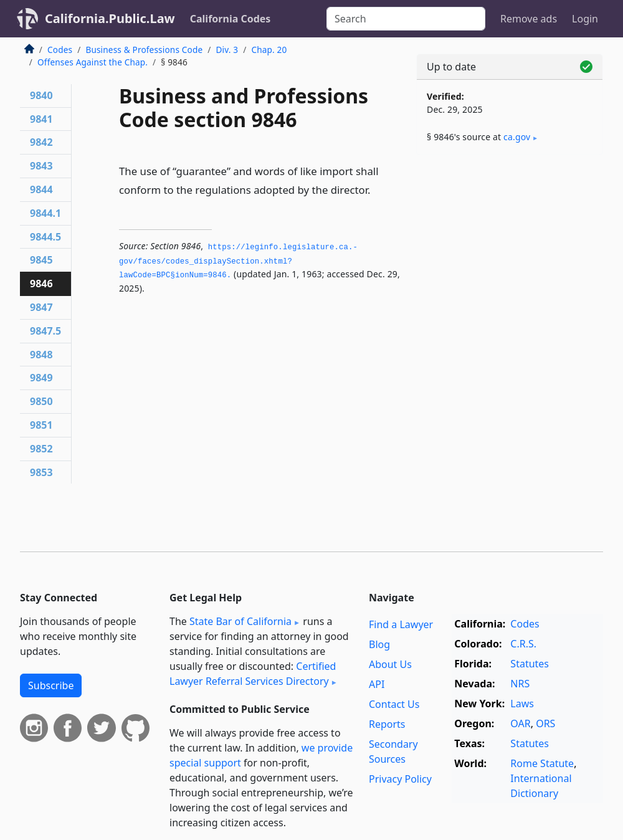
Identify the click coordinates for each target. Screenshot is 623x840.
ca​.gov (517, 137)
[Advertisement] (510, 251)
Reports (387, 724)
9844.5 (45, 237)
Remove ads (529, 19)
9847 (41, 307)
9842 (41, 142)
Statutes (530, 664)
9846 (41, 284)
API (377, 684)
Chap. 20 (269, 50)
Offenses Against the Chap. (93, 62)
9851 (41, 425)
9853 (41, 472)
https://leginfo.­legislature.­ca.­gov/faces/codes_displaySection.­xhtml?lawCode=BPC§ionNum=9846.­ (238, 261)
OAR (520, 723)
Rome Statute (542, 763)
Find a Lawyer (401, 624)
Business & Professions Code (144, 50)
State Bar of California (240, 621)
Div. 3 (227, 50)
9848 (41, 355)
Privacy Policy (400, 779)
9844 (41, 189)
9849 (41, 378)
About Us (390, 664)
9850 (41, 401)
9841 (41, 119)
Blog (379, 644)
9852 (41, 449)
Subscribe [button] (51, 685)
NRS (520, 684)
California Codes (231, 19)
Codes (60, 50)
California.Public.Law (110, 18)
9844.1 (45, 213)
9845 (41, 260)
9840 (41, 95)
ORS (545, 723)
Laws (522, 704)
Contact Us (394, 704)
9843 (41, 166)
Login (585, 19)
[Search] (406, 19)
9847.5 (45, 331)
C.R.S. (523, 644)
